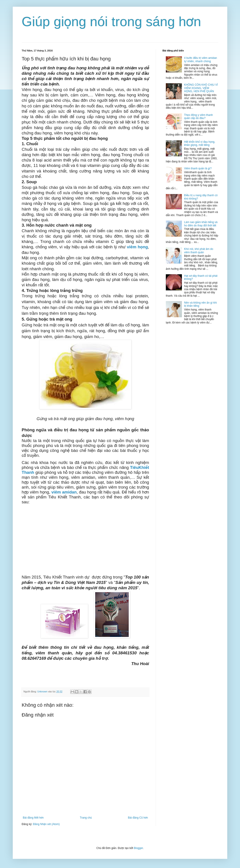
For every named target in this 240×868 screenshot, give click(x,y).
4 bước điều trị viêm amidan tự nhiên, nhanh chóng (201, 60)
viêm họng (137, 247)
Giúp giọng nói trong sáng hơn (111, 22)
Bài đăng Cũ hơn (138, 818)
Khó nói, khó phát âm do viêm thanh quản (199, 251)
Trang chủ (86, 818)
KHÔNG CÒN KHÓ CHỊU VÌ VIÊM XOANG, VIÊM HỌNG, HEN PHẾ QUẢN (201, 88)
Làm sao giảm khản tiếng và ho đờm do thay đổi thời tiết (201, 224)
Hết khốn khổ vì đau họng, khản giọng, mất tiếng (200, 143)
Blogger (138, 848)
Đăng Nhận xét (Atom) (46, 824)
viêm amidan (64, 492)
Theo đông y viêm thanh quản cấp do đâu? (199, 117)
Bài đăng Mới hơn (33, 818)
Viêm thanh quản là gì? (198, 168)
